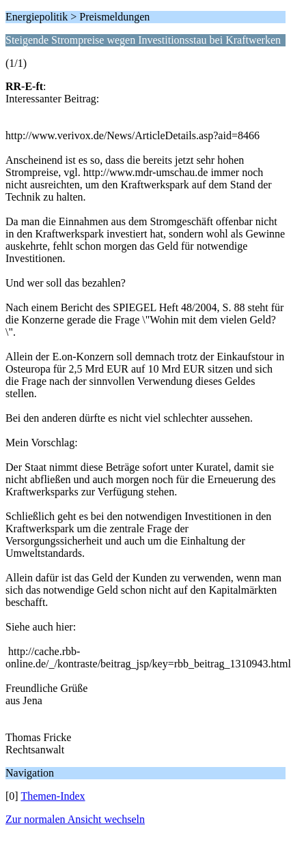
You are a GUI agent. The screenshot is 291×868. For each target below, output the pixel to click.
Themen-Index (53, 796)
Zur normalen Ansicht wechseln (75, 819)
